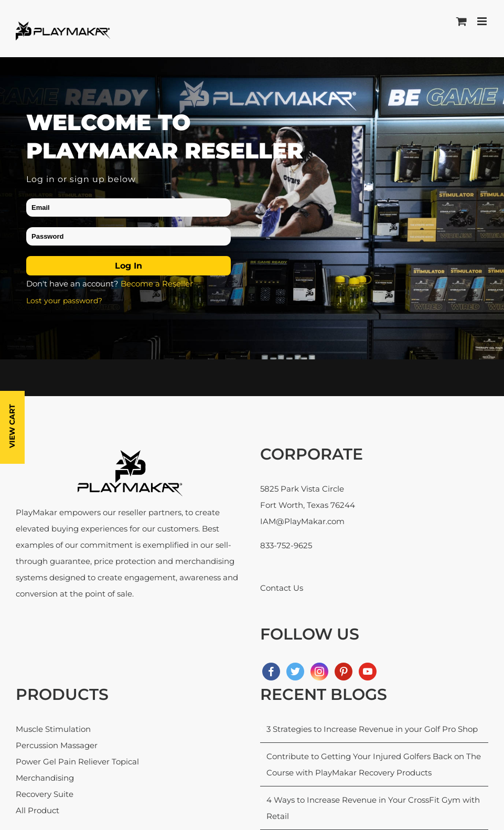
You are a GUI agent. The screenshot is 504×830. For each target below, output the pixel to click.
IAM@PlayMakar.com (302, 521)
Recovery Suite (45, 794)
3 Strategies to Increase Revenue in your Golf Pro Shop (372, 729)
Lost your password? (64, 301)
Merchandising (45, 778)
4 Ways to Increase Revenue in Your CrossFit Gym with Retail (373, 808)
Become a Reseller (157, 284)
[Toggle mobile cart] (462, 21)
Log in (128, 266)
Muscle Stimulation (53, 729)
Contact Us (282, 588)
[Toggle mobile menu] (483, 21)
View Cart (12, 426)
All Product (37, 810)
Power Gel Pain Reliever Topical (77, 762)
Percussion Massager (57, 745)
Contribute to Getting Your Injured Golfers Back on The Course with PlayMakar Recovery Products (374, 764)
